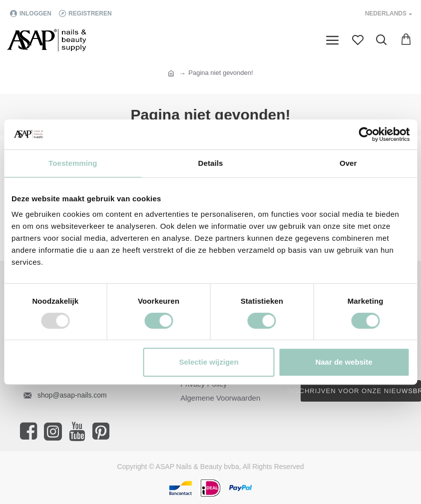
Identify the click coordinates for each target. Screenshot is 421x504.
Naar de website (344, 362)
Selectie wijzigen (209, 362)
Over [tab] (348, 163)
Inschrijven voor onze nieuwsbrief (361, 391)
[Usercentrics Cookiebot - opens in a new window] (366, 134)
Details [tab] (211, 163)
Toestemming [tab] (73, 163)
